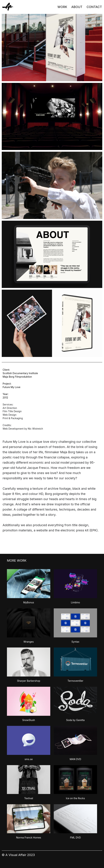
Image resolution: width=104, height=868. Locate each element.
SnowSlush (29, 720)
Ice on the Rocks (75, 798)
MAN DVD (75, 759)
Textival (29, 798)
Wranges (29, 642)
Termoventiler (75, 681)
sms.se (29, 759)
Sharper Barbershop (29, 681)
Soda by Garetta (75, 720)
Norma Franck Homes (29, 838)
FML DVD (75, 838)
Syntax (75, 642)
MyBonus (29, 602)
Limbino (75, 602)
